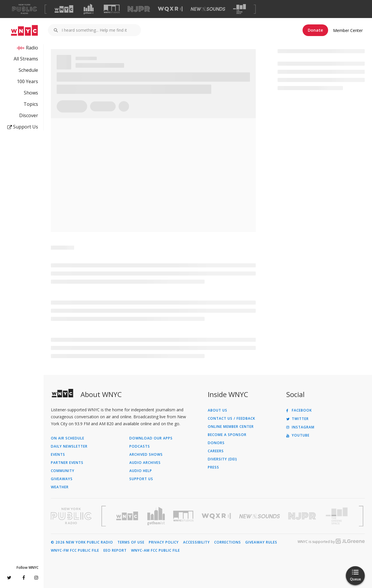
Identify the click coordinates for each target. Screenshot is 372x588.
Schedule (28, 70)
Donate (315, 30)
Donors (216, 443)
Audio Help (141, 471)
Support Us (23, 127)
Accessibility (196, 542)
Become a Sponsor (227, 435)
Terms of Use (131, 542)
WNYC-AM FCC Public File (155, 551)
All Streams (26, 59)
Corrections (228, 542)
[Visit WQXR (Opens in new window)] (170, 9)
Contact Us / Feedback (231, 419)
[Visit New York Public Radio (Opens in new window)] (71, 516)
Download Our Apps (151, 438)
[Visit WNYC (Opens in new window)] (64, 9)
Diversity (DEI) (222, 459)
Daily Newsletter (69, 446)
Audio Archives (145, 463)
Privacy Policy (164, 542)
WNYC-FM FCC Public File (75, 551)
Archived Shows (146, 455)
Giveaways (62, 479)
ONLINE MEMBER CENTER (231, 427)
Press (213, 467)
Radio (32, 48)
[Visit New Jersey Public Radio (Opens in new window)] (303, 516)
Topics (31, 104)
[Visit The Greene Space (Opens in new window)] (239, 9)
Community (63, 471)
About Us (218, 410)
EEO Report (115, 551)
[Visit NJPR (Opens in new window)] (139, 9)
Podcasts (140, 446)
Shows (31, 93)
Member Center (348, 30)
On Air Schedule (68, 438)
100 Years (27, 81)
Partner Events (67, 463)
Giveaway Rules (261, 542)
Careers (216, 451)
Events (58, 455)
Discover (29, 115)
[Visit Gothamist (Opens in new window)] (89, 9)
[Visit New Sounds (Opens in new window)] (208, 9)
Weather (60, 487)
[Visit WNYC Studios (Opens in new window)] (112, 9)
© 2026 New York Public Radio (82, 542)
